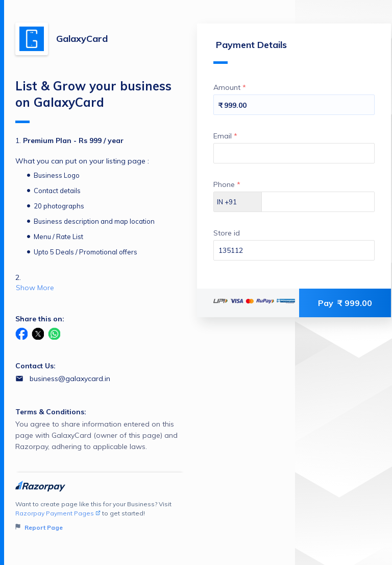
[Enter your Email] (294, 153)
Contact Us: (35, 366)
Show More (35, 288)
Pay (345, 303)
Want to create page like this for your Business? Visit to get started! (100, 516)
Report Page (39, 527)
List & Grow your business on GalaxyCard (93, 101)
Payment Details (250, 51)
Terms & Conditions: (51, 412)
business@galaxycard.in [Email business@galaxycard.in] (70, 379)
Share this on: (40, 319)
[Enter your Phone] (318, 202)
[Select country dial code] (238, 202)
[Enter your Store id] (294, 250)
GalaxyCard (82, 39)
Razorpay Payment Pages (58, 513)
